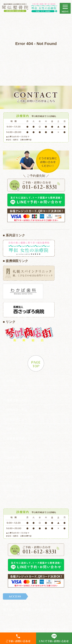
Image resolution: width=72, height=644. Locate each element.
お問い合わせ (16, 496)
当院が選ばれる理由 (20, 477)
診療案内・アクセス (20, 457)
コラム (11, 448)
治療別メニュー (17, 429)
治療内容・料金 (17, 410)
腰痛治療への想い (19, 400)
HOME (11, 381)
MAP (11, 615)
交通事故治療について (22, 438)
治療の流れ (14, 486)
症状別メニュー (17, 419)
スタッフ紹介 (16, 391)
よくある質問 (16, 467)
